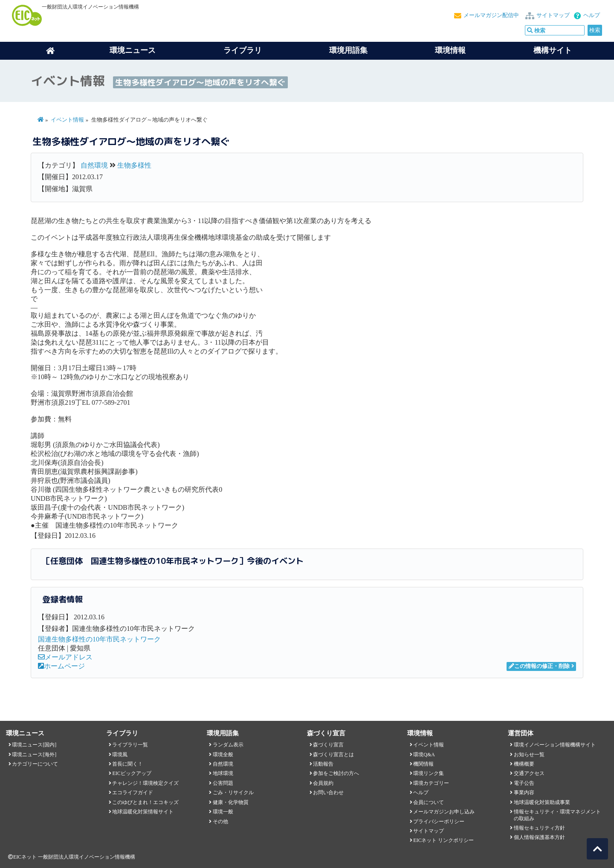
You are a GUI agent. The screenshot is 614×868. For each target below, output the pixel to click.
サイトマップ (553, 15)
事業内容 (524, 793)
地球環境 (223, 773)
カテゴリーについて (35, 764)
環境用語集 (348, 50)
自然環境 (94, 165)
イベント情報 (67, 120)
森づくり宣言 (328, 745)
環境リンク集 (429, 773)
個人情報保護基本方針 (539, 837)
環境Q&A (424, 755)
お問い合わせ (328, 793)
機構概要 (524, 764)
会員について (429, 802)
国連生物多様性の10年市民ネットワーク (99, 639)
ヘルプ (592, 15)
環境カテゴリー (431, 783)
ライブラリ (243, 50)
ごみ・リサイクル (233, 793)
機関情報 (423, 764)
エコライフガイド (133, 793)
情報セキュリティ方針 (539, 828)
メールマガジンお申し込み (444, 812)
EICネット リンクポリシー (443, 840)
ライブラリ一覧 (130, 745)
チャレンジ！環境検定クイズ (145, 783)
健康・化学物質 (231, 802)
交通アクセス (529, 773)
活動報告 (323, 764)
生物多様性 (134, 165)
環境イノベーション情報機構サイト (555, 745)
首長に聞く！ (127, 764)
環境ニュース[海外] (34, 755)
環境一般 (223, 812)
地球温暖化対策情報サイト (143, 812)
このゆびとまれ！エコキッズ (145, 802)
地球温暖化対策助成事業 (542, 802)
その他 (220, 822)
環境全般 (223, 755)
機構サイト (553, 50)
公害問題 (223, 783)
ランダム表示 (228, 745)
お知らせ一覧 (529, 755)
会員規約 (323, 783)
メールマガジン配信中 (491, 15)
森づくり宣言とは (333, 755)
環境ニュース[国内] (34, 745)
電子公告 (524, 783)
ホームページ (61, 666)
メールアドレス (65, 657)
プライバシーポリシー (439, 822)
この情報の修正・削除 (539, 666)
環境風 (120, 755)
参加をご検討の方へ (336, 773)
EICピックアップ (132, 773)
